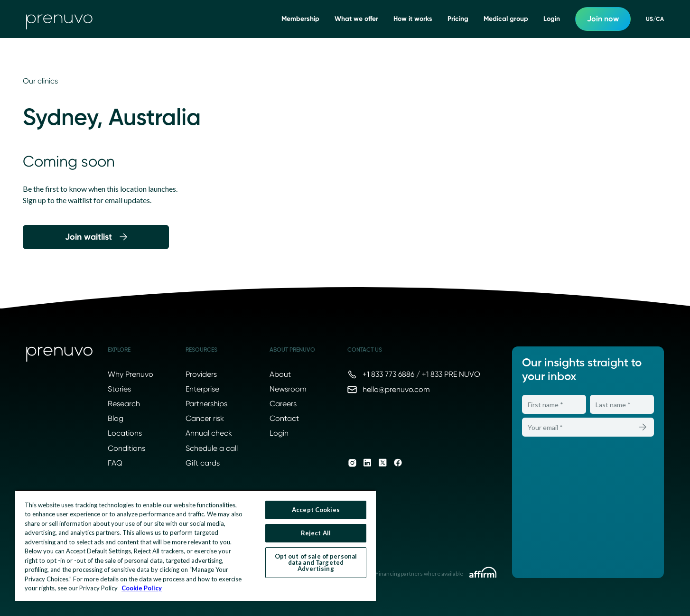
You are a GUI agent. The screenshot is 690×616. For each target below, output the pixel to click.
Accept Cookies (316, 510)
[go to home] (59, 19)
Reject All (316, 533)
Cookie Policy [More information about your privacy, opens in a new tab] (142, 588)
